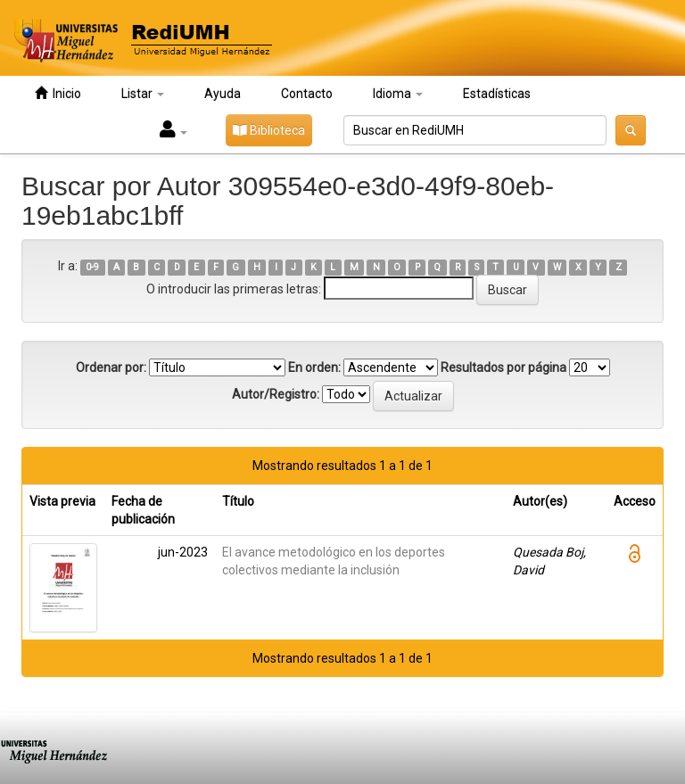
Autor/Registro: (276, 394)
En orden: (314, 367)
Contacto (307, 94)
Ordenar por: (111, 367)
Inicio (58, 93)
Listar (143, 94)
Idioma (398, 94)
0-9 (92, 267)
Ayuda (223, 94)
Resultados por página (503, 367)
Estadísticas (497, 94)
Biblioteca (269, 130)
